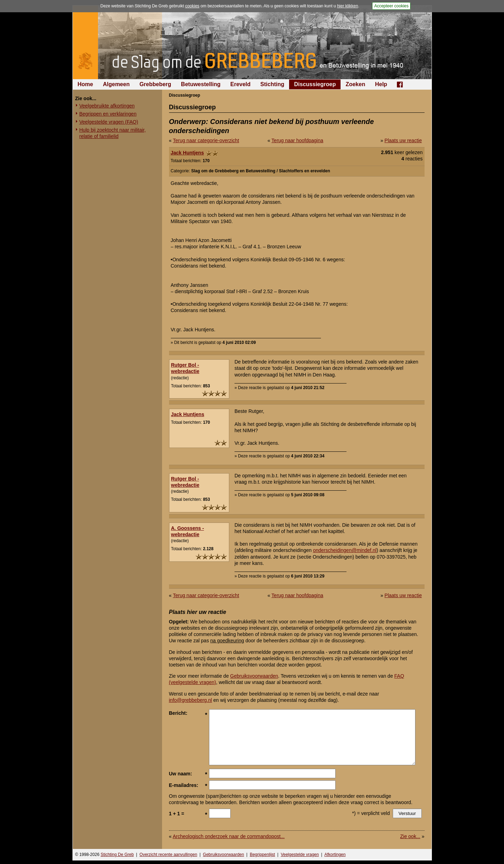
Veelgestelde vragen (300, 855)
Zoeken (355, 84)
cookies (192, 6)
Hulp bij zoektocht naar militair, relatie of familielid (113, 133)
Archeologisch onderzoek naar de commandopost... (229, 836)
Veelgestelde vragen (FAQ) (109, 122)
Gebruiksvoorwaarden (254, 676)
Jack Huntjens (187, 153)
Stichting (272, 84)
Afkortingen (335, 855)
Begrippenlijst (262, 855)
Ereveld (240, 84)
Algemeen (116, 84)
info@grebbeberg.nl (191, 700)
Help (381, 84)
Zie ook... (410, 836)
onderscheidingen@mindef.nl (345, 550)
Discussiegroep (315, 84)
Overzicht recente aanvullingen (169, 855)
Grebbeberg (155, 84)
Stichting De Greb (117, 855)
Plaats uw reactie (403, 140)
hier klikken (348, 6)
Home (85, 84)
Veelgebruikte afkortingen (107, 106)
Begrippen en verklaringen (108, 114)
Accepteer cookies (391, 6)
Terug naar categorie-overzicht (206, 140)
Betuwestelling (201, 84)
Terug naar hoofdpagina (297, 140)
